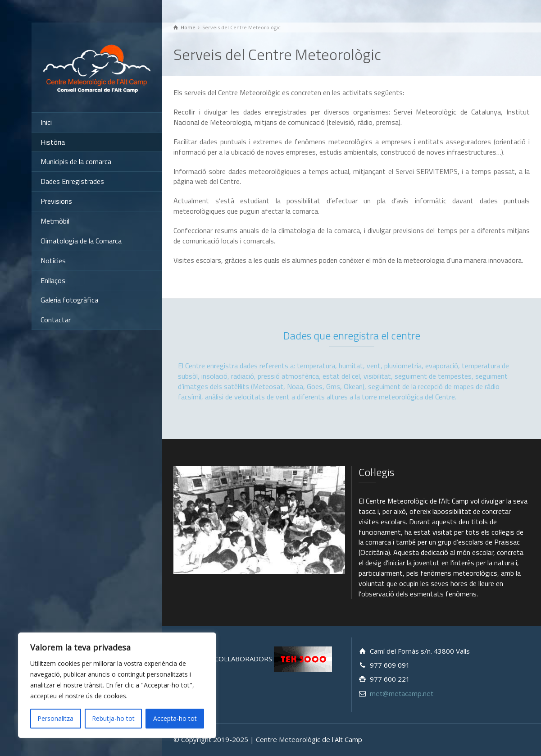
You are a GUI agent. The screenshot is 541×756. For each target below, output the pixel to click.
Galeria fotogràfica (69, 300)
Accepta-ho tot (175, 718)
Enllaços (53, 280)
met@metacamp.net (402, 693)
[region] (117, 685)
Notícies (53, 261)
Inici (46, 122)
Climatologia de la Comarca (81, 241)
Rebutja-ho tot (113, 718)
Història (53, 142)
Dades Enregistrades (72, 181)
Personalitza (55, 718)
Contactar (56, 320)
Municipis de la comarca (76, 161)
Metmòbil (55, 221)
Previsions (56, 201)
